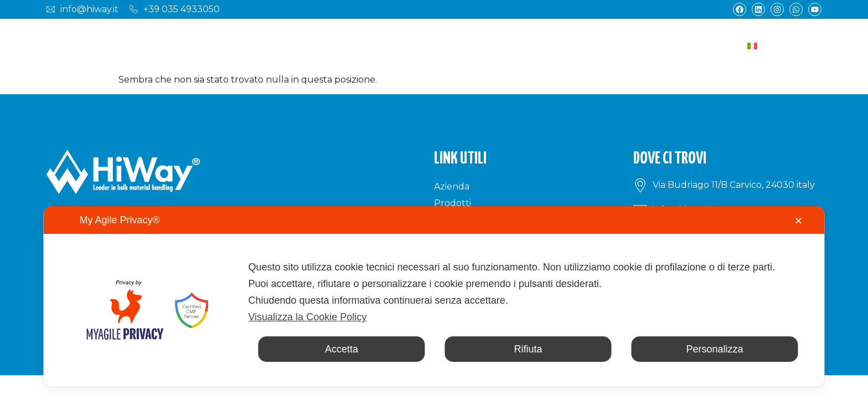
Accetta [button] (342, 349)
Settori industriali (357, 46)
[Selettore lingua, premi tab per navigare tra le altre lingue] (782, 46)
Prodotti (272, 46)
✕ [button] (799, 221)
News (632, 46)
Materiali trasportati (550, 46)
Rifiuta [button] (528, 349)
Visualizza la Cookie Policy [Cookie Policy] (307, 317)
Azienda (216, 46)
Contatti (681, 46)
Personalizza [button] (715, 349)
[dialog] (434, 296)
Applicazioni (450, 46)
